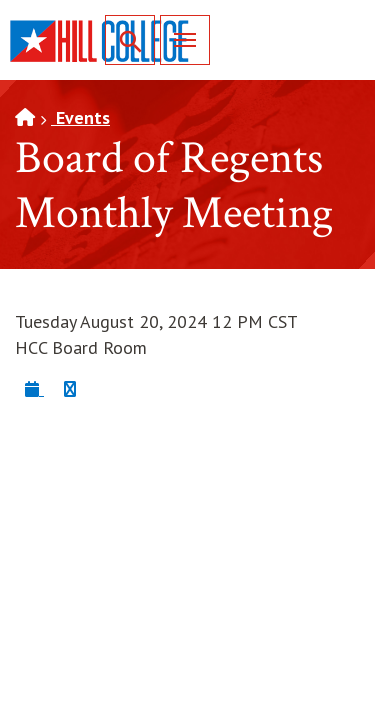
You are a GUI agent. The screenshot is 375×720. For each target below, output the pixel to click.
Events (80, 117)
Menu (178, 39)
